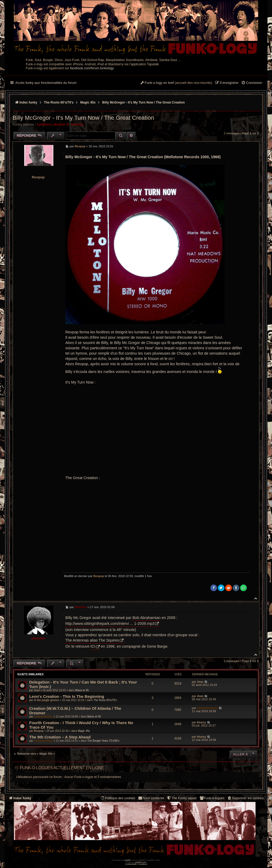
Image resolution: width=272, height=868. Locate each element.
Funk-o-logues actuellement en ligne (62, 768)
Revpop (38, 177)
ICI (93, 646)
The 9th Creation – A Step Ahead (60, 737)
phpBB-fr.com (141, 862)
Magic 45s (84, 731)
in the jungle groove (46, 700)
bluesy (201, 722)
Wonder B (61, 124)
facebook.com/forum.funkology (92, 68)
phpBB (127, 860)
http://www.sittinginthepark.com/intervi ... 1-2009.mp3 (110, 624)
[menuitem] (252, 83)
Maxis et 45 (82, 690)
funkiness (44, 124)
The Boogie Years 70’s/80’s (103, 741)
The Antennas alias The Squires (92, 640)
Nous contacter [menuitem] (151, 798)
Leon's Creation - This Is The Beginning (67, 696)
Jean (37, 690)
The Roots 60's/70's (105, 700)
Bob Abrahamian (147, 618)
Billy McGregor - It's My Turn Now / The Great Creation (144, 102)
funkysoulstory (43, 717)
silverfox (77, 124)
